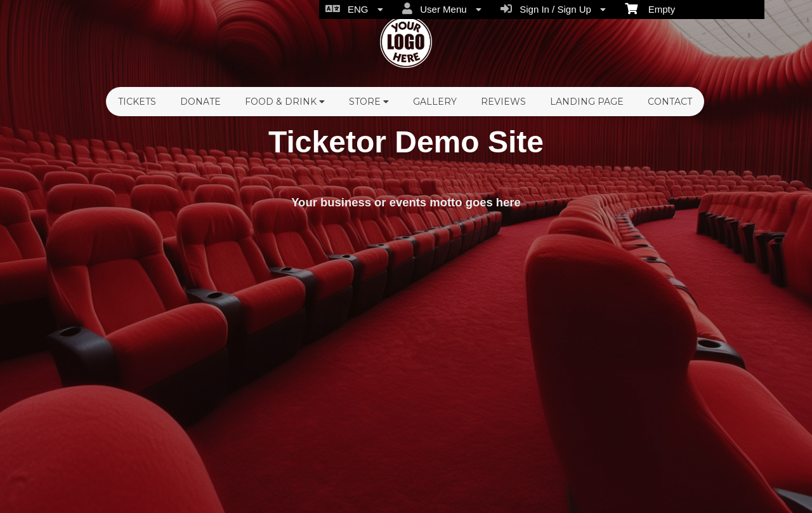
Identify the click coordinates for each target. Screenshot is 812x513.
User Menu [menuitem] (442, 9)
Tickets (137, 102)
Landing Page (587, 102)
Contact (670, 102)
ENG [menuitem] (354, 9)
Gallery (435, 102)
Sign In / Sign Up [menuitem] (553, 9)
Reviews (503, 102)
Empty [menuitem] (650, 8)
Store (369, 102)
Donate (200, 102)
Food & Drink (285, 102)
